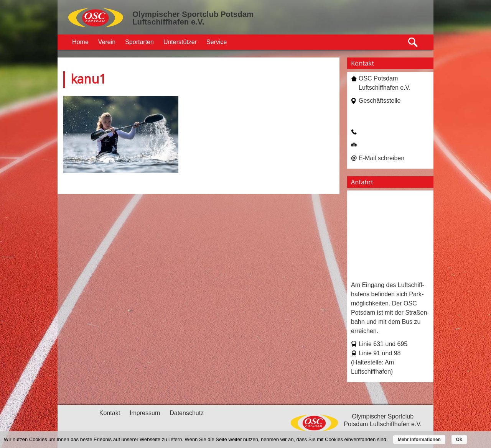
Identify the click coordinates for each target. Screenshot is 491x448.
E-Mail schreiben (381, 158)
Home (80, 42)
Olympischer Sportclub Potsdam (193, 14)
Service (217, 42)
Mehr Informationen (419, 440)
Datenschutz (187, 413)
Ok (459, 440)
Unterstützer (180, 42)
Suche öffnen (413, 42)
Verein (107, 42)
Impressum (145, 413)
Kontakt (110, 413)
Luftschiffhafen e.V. (168, 22)
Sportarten (139, 42)
